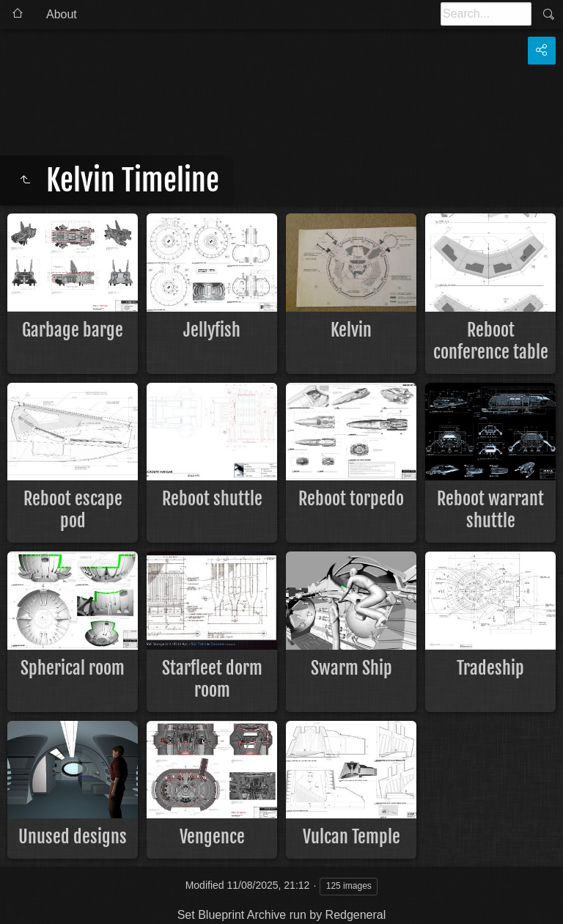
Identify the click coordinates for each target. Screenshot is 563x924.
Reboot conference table (491, 341)
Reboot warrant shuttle (490, 510)
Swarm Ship (352, 668)
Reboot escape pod (73, 510)
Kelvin (351, 330)
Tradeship (490, 668)
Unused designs (73, 837)
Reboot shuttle (212, 499)
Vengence (212, 837)
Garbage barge (73, 330)
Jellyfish (212, 330)
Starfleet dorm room (212, 679)
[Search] (486, 14)
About (62, 14)
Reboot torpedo (351, 499)
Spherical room (73, 668)
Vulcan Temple (352, 837)
